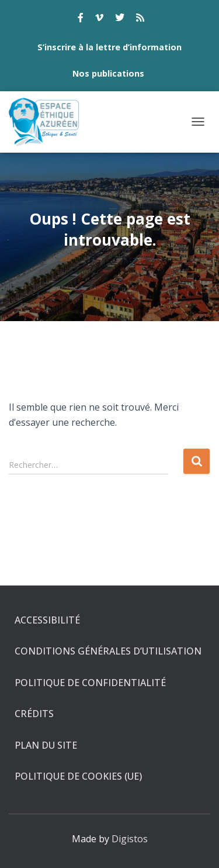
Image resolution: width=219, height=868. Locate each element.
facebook (81, 19)
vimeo (99, 19)
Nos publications (108, 73)
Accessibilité (47, 620)
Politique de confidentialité (90, 683)
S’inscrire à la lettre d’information (109, 47)
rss (140, 19)
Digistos (130, 839)
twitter (120, 19)
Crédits (34, 714)
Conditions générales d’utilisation (108, 651)
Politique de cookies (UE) (78, 776)
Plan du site (46, 745)
